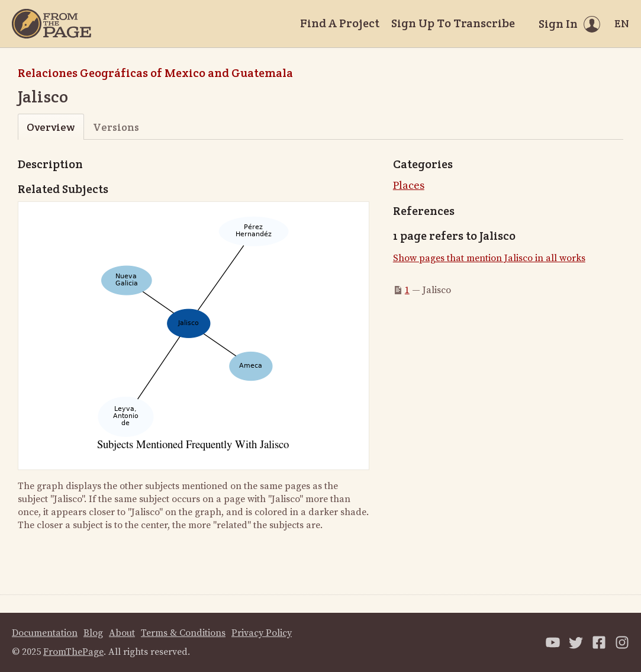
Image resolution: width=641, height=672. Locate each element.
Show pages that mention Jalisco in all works (489, 258)
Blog (93, 633)
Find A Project (340, 23)
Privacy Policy (262, 633)
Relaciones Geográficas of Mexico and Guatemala (155, 73)
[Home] (51, 24)
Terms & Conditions (183, 633)
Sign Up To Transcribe (453, 23)
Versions (116, 127)
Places (409, 186)
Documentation (45, 633)
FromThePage (73, 652)
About (122, 633)
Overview (51, 127)
